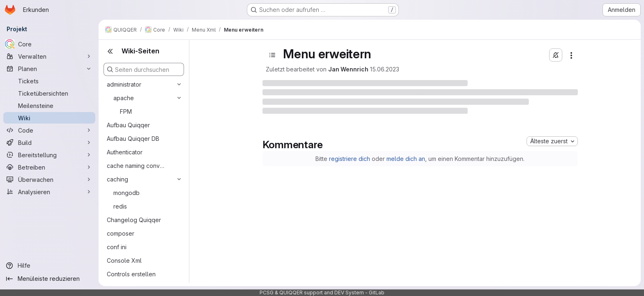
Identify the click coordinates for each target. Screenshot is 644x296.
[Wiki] (49, 118)
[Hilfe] (49, 266)
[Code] (49, 130)
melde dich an (406, 159)
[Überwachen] (49, 179)
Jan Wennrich (348, 69)
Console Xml (124, 260)
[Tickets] (49, 81)
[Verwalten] (49, 56)
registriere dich (350, 159)
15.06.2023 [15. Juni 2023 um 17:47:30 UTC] (385, 69)
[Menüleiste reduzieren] (49, 279)
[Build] (49, 142)
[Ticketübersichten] (49, 93)
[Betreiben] (49, 167)
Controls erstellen (131, 274)
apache (124, 98)
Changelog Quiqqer (134, 220)
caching (117, 179)
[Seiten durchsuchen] (144, 69)
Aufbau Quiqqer (128, 125)
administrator (124, 84)
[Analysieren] (49, 192)
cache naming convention (137, 166)
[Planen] (49, 69)
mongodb (126, 193)
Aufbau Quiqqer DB (133, 139)
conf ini (117, 247)
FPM (126, 111)
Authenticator (125, 152)
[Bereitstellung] (49, 155)
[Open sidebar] (272, 55)
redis (120, 206)
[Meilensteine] (49, 106)
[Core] (49, 44)
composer (121, 233)
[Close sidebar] (110, 51)
